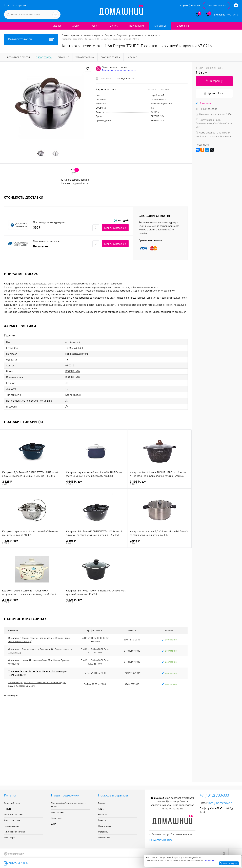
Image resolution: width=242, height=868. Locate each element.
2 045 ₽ (160, 542)
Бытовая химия (12, 826)
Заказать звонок (216, 6)
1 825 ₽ (32, 542)
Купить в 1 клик (214, 93)
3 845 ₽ (32, 601)
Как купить (57, 818)
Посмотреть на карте (161, 840)
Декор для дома (12, 820)
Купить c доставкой (115, 228)
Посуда (8, 809)
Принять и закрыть (229, 863)
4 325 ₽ (96, 601)
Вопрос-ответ (58, 813)
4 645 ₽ (96, 483)
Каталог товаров (31, 39)
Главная (57, 26)
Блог (53, 824)
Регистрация (19, 5)
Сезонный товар (12, 803)
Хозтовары (10, 838)
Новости (94, 26)
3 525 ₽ (32, 483)
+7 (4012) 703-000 (43, 863)
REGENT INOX (158, 116)
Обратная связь (16, 863)
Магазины (160, 26)
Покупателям (136, 26)
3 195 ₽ (160, 483)
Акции (76, 26)
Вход (7, 5)
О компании (183, 26)
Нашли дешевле (206, 109)
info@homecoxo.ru (221, 803)
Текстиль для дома (14, 815)
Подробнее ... (210, 860)
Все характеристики (158, 89)
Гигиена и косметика (14, 832)
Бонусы (114, 26)
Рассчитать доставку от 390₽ (214, 114)
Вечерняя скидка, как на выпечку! (119, 70)
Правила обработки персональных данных (68, 805)
